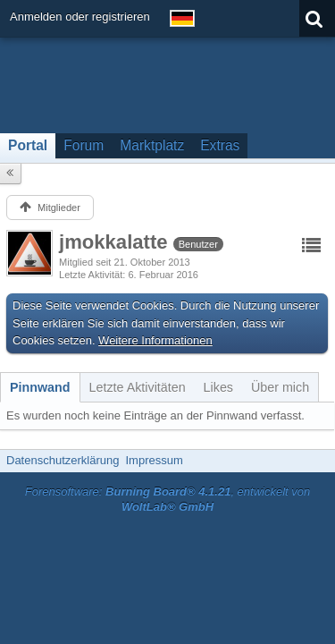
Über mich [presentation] (280, 387)
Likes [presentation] (218, 387)
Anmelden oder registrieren (80, 17)
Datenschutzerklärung (63, 460)
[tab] (40, 387)
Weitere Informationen (155, 340)
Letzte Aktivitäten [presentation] (138, 387)
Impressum (154, 460)
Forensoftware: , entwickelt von (168, 499)
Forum (84, 145)
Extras (220, 145)
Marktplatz (152, 145)
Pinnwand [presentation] (40, 387)
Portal (28, 145)
